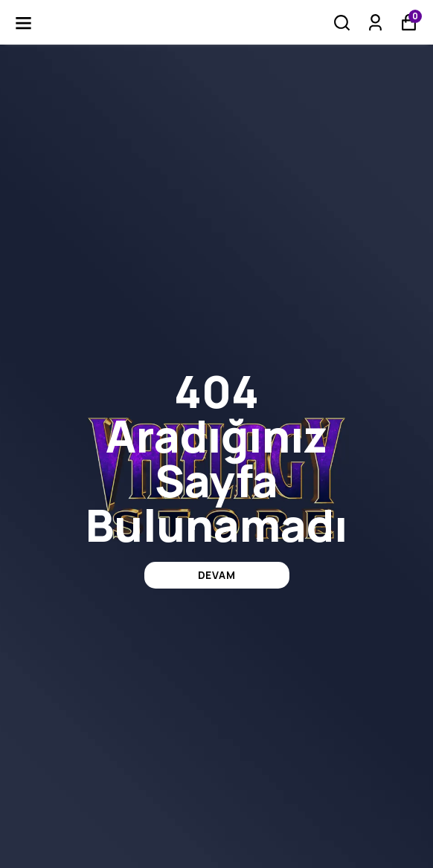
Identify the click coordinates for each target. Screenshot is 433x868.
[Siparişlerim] (375, 23)
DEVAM (217, 575)
